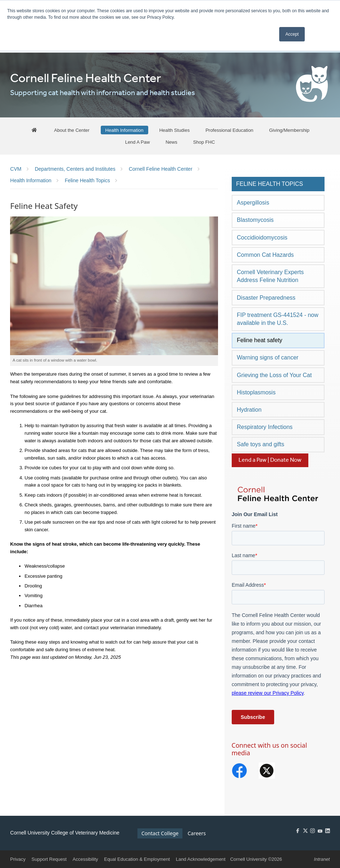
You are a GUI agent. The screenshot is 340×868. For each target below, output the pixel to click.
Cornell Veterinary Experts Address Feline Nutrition (270, 276)
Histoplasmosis (256, 392)
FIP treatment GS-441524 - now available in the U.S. (277, 319)
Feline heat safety (259, 340)
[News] (171, 142)
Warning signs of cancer (268, 357)
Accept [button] (292, 34)
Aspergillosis (253, 203)
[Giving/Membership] (289, 130)
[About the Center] (72, 130)
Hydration (249, 410)
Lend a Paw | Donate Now (270, 460)
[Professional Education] (229, 130)
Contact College (160, 833)
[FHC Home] (35, 130)
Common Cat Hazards (265, 255)
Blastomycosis (255, 220)
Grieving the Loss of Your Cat (274, 375)
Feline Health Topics (269, 184)
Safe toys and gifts (260, 444)
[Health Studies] (175, 130)
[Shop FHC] (204, 142)
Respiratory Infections (265, 427)
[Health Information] (124, 130)
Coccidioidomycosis (262, 238)
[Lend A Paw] (138, 142)
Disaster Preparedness (266, 298)
